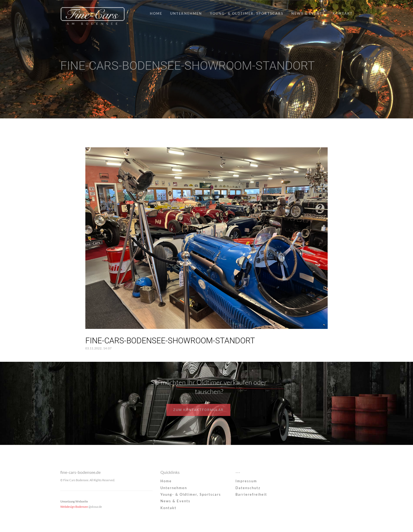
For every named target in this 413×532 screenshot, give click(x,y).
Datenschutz (248, 488)
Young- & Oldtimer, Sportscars (247, 13)
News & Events (308, 13)
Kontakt (343, 13)
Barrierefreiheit (251, 494)
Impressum (246, 481)
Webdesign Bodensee (74, 507)
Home (156, 13)
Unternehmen (186, 13)
